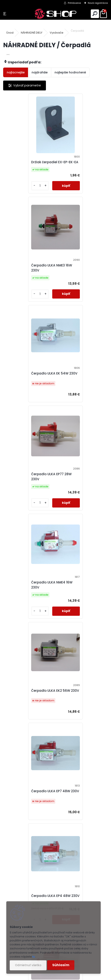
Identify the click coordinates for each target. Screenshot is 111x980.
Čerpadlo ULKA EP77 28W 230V (80, 273)
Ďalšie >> (63, 768)
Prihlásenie (74, 3)
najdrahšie (40, 72)
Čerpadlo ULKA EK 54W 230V (26, 274)
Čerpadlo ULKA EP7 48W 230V (27, 497)
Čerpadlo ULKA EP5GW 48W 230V (78, 607)
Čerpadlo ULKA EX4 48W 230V (28, 721)
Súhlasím (61, 965)
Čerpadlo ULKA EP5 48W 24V (80, 723)
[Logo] (55, 14)
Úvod (10, 33)
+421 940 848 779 (77, 889)
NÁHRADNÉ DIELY (32, 33)
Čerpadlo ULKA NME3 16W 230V (80, 165)
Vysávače (57, 33)
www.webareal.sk (73, 976)
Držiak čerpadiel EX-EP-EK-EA (27, 165)
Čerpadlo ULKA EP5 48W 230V (27, 610)
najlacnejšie (16, 72)
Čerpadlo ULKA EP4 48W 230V (80, 497)
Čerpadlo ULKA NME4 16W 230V (28, 385)
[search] (95, 14)
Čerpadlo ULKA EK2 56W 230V (80, 384)
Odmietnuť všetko (28, 965)
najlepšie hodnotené (70, 72)
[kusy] (16, 191)
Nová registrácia (98, 3)
